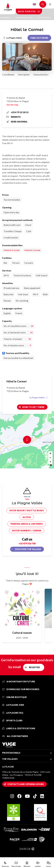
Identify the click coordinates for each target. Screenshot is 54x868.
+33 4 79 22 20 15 (17, 112)
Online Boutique (14, 697)
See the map (12, 105)
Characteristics (41, 74)
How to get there (33, 407)
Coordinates (8, 74)
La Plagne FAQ (13, 713)
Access (27, 517)
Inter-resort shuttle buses (27, 510)
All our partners (15, 736)
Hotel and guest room (25, 17)
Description (24, 74)
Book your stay (29, 11)
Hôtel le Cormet (44, 17)
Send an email (17, 122)
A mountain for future (19, 681)
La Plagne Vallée (38, 398)
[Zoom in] (50, 453)
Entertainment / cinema (27, 530)
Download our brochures (21, 689)
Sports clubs (12, 720)
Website (14, 117)
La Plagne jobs (13, 705)
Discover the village (28, 549)
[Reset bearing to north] (50, 462)
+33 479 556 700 (27, 543)
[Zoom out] (50, 458)
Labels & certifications (19, 728)
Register (34, 667)
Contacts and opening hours (26, 784)
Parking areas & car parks (27, 524)
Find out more (39, 38)
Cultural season (22, 633)
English (34, 4)
